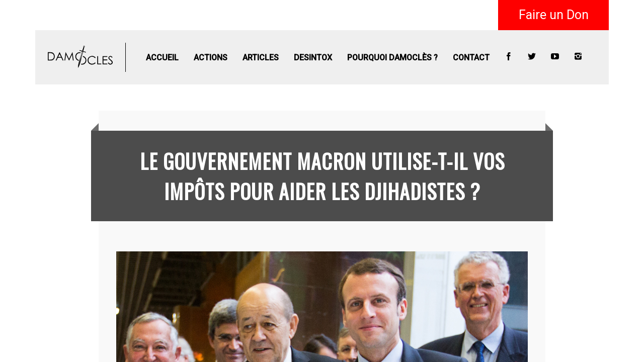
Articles (261, 58)
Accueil (162, 58)
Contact (471, 58)
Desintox (313, 58)
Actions (211, 58)
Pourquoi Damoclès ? (392, 58)
